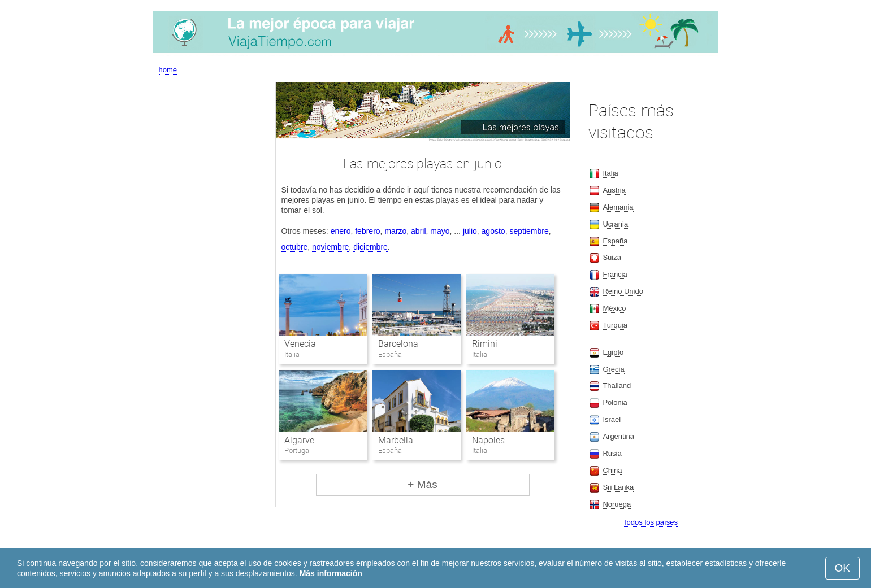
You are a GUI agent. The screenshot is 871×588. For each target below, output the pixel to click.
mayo (440, 231)
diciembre (370, 247)
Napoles (488, 440)
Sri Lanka (618, 487)
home (168, 70)
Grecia (613, 369)
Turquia (615, 325)
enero (341, 231)
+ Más (422, 484)
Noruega (617, 504)
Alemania (618, 207)
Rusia (612, 453)
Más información (331, 573)
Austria (614, 190)
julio (470, 231)
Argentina (618, 436)
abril (418, 231)
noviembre (330, 247)
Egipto (613, 352)
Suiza (612, 257)
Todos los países (650, 522)
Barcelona (398, 344)
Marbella (396, 440)
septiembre (529, 231)
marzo (395, 231)
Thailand (617, 386)
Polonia (615, 402)
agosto (493, 231)
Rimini (485, 344)
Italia (610, 173)
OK (842, 568)
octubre (295, 247)
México (614, 308)
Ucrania (615, 224)
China (612, 470)
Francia (615, 274)
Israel (612, 419)
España (615, 241)
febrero (367, 231)
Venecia (300, 344)
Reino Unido (623, 291)
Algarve (299, 440)
